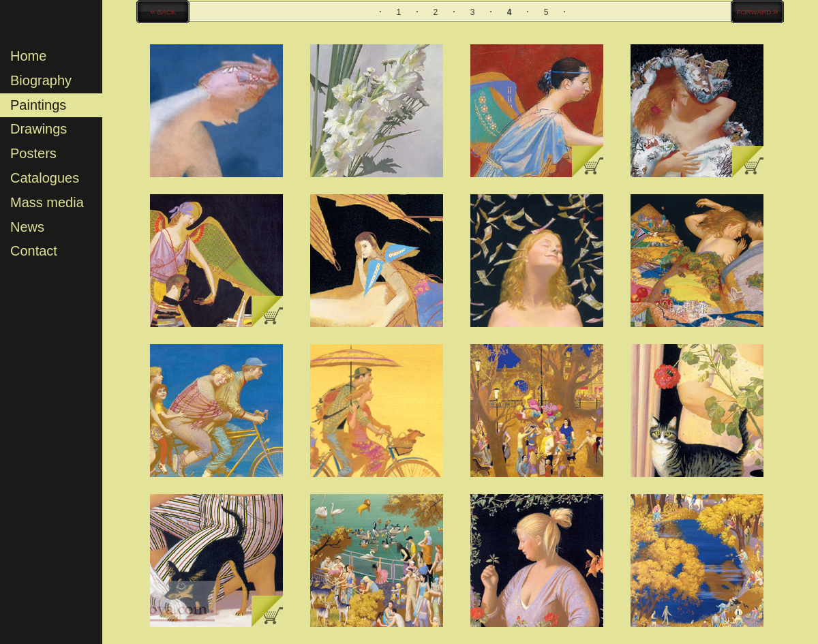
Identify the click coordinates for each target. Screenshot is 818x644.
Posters (33, 153)
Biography (41, 80)
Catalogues (45, 178)
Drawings (39, 129)
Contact (34, 251)
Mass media (47, 202)
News (27, 227)
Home (28, 56)
